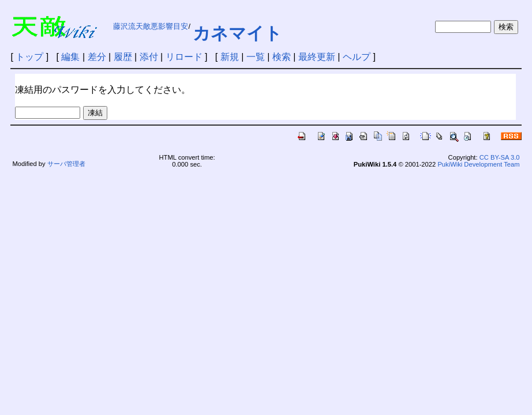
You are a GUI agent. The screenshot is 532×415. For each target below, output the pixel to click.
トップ (29, 57)
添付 (149, 57)
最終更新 (317, 57)
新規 (230, 57)
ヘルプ (357, 57)
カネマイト (237, 33)
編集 (70, 57)
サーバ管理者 (66, 164)
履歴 (123, 57)
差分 (97, 57)
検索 (282, 57)
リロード (184, 57)
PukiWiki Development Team (478, 164)
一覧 (256, 57)
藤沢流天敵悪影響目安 (151, 26)
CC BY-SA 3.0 (500, 157)
